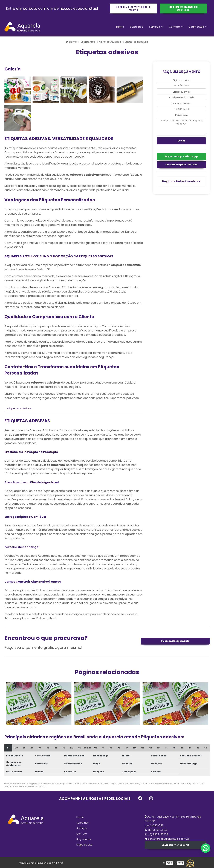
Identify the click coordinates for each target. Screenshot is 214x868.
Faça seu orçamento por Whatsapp (183, 9)
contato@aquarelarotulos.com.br (167, 841)
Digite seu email (181, 93)
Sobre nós (134, 28)
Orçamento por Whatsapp (181, 159)
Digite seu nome (181, 81)
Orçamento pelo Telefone (181, 168)
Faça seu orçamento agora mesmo (133, 9)
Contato (173, 28)
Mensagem (181, 116)
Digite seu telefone (181, 104)
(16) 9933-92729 (156, 836)
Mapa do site (84, 847)
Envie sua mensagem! (175, 847)
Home (117, 28)
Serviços (153, 28)
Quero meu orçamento (175, 643)
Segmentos (196, 28)
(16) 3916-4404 (156, 832)
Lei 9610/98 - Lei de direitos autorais (29, 788)
